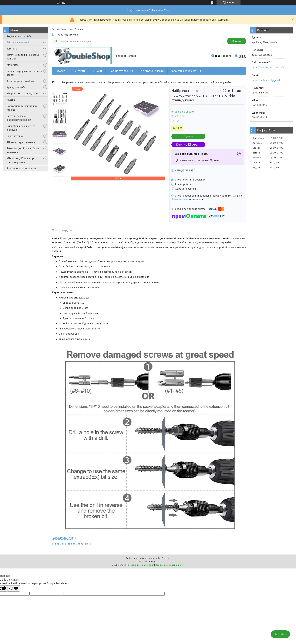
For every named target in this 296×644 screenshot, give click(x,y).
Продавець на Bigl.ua (148, 561)
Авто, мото (13, 65)
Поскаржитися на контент (140, 565)
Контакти (79, 71)
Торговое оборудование (21, 168)
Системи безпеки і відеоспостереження (19, 118)
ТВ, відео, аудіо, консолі (21, 142)
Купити (188, 136)
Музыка (11, 100)
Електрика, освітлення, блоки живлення (23, 150)
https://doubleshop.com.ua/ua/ (269, 67)
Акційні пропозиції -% (19, 36)
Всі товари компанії (18, 42)
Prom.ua (166, 558)
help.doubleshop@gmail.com (268, 80)
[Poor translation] (14, 588)
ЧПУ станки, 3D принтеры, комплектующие (21, 160)
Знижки (97, 71)
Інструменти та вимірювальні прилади (23, 57)
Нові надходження (121, 71)
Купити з (188, 145)
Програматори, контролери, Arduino (23, 108)
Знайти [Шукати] (237, 41)
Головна (60, 71)
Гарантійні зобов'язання (186, 71)
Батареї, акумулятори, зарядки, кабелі (24, 73)
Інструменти (115, 82)
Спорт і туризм (15, 136)
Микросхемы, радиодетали (22, 93)
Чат (280, 634)
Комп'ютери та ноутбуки (20, 81)
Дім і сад (12, 49)
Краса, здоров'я (16, 87)
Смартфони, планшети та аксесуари (21, 128)
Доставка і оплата (152, 71)
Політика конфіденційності (170, 565)
